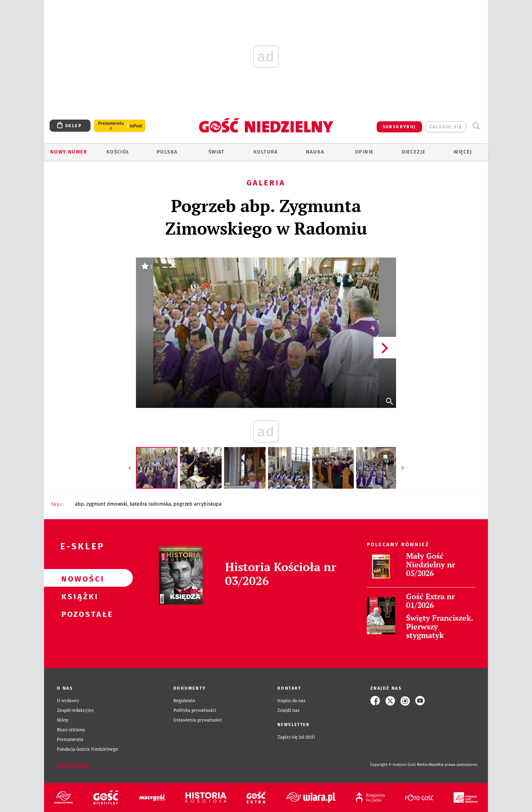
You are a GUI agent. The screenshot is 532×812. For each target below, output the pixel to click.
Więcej (463, 152)
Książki (77, 596)
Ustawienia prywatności (198, 720)
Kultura (266, 152)
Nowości (77, 578)
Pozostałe (77, 613)
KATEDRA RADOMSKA (150, 504)
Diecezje (414, 152)
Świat (217, 152)
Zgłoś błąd (73, 765)
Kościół (118, 152)
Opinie (364, 152)
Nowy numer (69, 152)
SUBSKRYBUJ (399, 127)
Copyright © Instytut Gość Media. (399, 765)
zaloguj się (446, 127)
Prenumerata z (111, 126)
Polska (167, 152)
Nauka (315, 152)
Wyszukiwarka (476, 126)
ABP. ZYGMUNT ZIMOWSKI (101, 504)
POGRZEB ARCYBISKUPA (198, 504)
